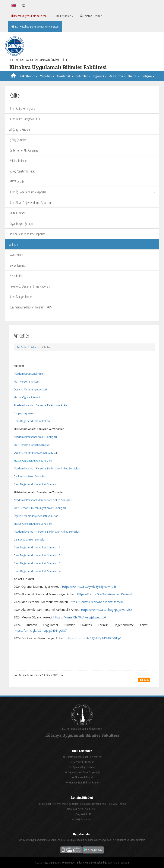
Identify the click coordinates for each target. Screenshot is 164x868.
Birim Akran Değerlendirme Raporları (30, 203)
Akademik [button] (65, 76)
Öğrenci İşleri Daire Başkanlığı (82, 772)
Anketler (14, 244)
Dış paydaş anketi (25, 413)
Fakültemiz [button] (29, 76)
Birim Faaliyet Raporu (21, 297)
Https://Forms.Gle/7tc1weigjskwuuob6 (80, 617)
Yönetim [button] (47, 76)
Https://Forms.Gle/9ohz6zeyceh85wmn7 (105, 594)
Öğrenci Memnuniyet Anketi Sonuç (34, 453)
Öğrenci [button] (100, 76)
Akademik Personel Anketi (30, 374)
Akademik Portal (82, 777)
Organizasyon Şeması (21, 224)
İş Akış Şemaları (18, 140)
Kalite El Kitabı (17, 213)
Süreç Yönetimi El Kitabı (23, 171)
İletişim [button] (148, 76)
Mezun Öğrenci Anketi (27, 397)
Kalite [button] (134, 76)
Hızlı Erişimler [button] (64, 16)
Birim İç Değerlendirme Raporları (83, 192)
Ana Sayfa (21, 347)
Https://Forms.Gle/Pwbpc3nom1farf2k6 (97, 602)
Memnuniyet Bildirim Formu (29, 16)
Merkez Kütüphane (82, 762)
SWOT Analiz (16, 255)
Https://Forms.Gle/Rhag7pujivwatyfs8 (107, 610)
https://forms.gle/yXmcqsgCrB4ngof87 (40, 631)
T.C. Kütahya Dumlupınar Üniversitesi (35, 27)
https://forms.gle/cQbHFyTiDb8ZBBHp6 (94, 638)
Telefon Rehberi (91, 16)
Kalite (34, 347)
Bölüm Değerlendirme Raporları (27, 234)
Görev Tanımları (18, 265)
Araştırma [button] (118, 76)
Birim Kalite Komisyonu (22, 108)
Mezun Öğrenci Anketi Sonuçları (33, 461)
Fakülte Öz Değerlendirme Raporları (30, 286)
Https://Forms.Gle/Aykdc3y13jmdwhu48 (89, 587)
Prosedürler (16, 276)
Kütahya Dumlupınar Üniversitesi (82, 757)
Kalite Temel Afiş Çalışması (24, 150)
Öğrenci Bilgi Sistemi (82, 767)
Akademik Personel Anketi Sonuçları (35, 437)
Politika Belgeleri (19, 161)
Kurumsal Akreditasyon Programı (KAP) (31, 307)
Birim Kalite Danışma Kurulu (25, 119)
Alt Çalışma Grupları (20, 129)
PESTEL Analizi (17, 182)
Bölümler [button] (83, 76)
